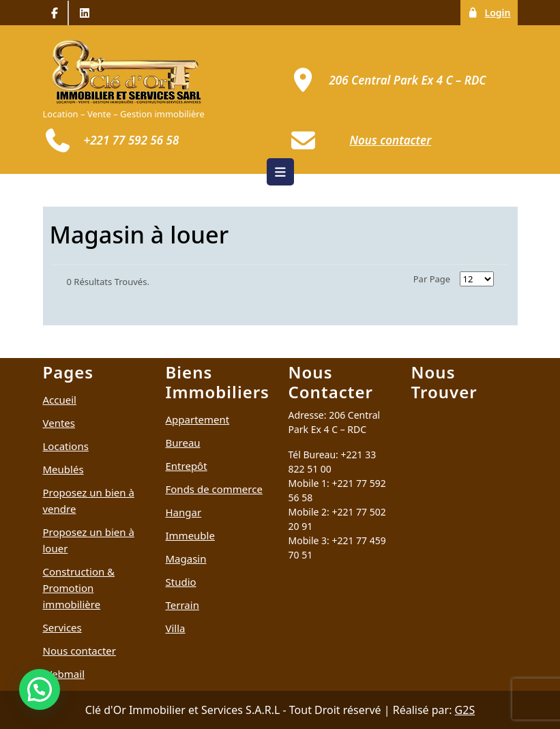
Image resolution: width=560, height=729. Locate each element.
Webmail (64, 674)
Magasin (186, 559)
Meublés (63, 469)
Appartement (198, 419)
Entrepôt (187, 466)
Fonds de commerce (214, 489)
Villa (176, 628)
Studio (181, 582)
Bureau (183, 443)
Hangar (184, 512)
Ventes (59, 423)
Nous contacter (79, 651)
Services (62, 627)
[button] (40, 689)
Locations (66, 446)
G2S (465, 710)
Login (492, 12)
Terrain (182, 605)
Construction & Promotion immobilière (79, 588)
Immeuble (190, 535)
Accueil (60, 400)
